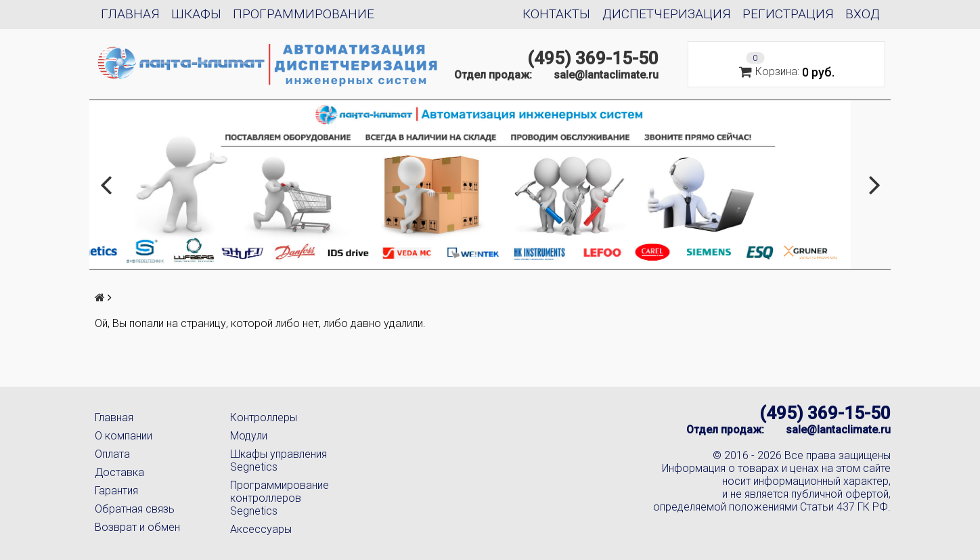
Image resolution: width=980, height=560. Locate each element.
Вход (863, 14)
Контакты (556, 14)
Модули (249, 436)
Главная (130, 14)
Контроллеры (264, 417)
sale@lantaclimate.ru (606, 75)
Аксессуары (261, 529)
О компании (124, 436)
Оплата (112, 454)
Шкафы (196, 14)
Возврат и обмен (137, 527)
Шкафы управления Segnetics (279, 460)
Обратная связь (135, 509)
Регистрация (788, 14)
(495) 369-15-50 (593, 58)
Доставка (119, 472)
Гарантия (116, 491)
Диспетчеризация (667, 14)
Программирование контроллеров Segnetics (280, 498)
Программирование (304, 14)
